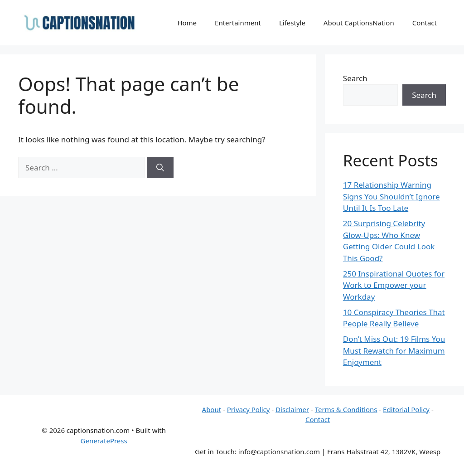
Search (355, 78)
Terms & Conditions (346, 409)
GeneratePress (104, 441)
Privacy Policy (249, 409)
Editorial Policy (406, 409)
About (212, 409)
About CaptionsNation (359, 23)
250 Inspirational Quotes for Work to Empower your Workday (394, 285)
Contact (425, 23)
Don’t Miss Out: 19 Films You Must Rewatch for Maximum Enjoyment (394, 350)
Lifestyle (292, 23)
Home (187, 23)
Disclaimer (292, 409)
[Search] (160, 168)
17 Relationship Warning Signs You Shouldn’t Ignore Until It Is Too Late (391, 196)
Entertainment (238, 23)
